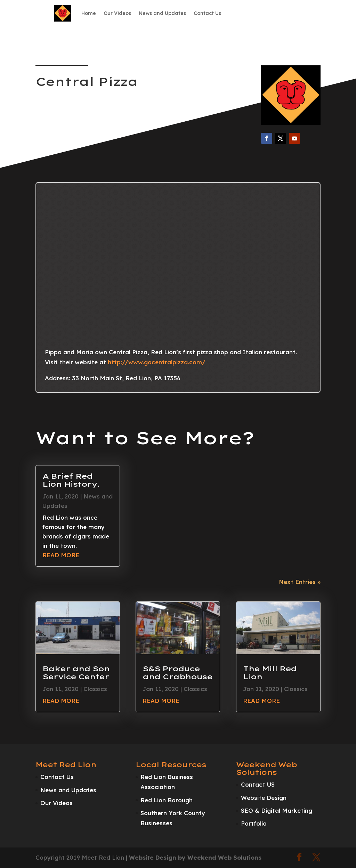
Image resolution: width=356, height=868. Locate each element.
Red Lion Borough (167, 800)
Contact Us (207, 13)
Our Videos (117, 13)
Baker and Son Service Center (76, 672)
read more (61, 555)
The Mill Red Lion (270, 672)
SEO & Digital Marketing (277, 810)
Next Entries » (300, 582)
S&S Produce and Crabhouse (177, 672)
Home (89, 13)
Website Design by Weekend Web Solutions (195, 857)
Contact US (258, 784)
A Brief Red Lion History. (71, 480)
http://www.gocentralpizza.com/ (157, 362)
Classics (95, 689)
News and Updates (162, 13)
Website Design (264, 798)
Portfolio (254, 823)
